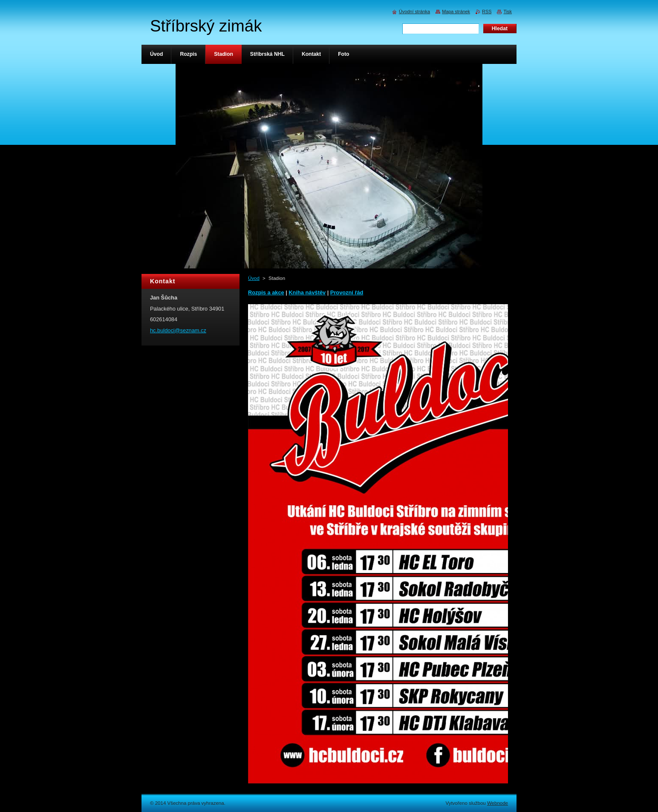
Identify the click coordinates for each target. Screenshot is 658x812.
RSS (487, 12)
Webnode (498, 803)
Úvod (254, 278)
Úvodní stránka (414, 12)
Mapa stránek (456, 12)
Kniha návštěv (307, 292)
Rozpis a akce (266, 292)
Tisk (508, 12)
